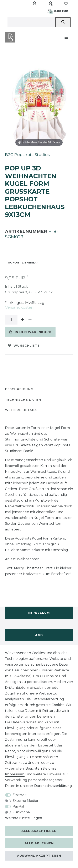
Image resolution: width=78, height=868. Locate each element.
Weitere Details (21, 410)
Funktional (22, 812)
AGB (39, 635)
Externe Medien (26, 801)
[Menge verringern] (30, 320)
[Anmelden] (35, 4)
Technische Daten (23, 400)
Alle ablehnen (39, 843)
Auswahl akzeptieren (39, 856)
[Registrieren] (51, 4)
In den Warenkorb (30, 332)
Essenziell (21, 795)
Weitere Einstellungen (24, 818)
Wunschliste (24, 346)
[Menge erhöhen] (22, 320)
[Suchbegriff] (31, 22)
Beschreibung (19, 389)
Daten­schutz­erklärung (53, 786)
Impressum (39, 613)
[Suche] (63, 22)
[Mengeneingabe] (11, 320)
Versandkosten (19, 307)
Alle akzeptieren (39, 831)
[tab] (19, 389)
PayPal (18, 806)
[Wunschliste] (66, 4)
